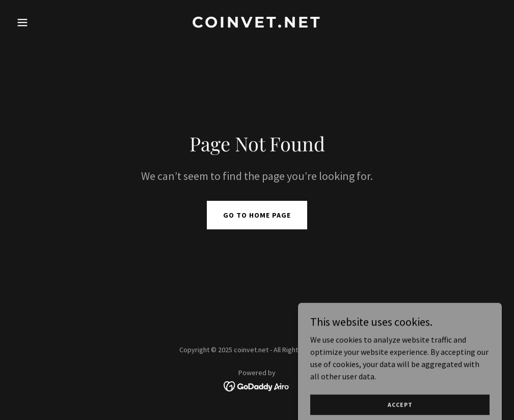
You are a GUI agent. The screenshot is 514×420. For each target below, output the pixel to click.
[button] (49, 22)
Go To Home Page (257, 215)
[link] (257, 24)
